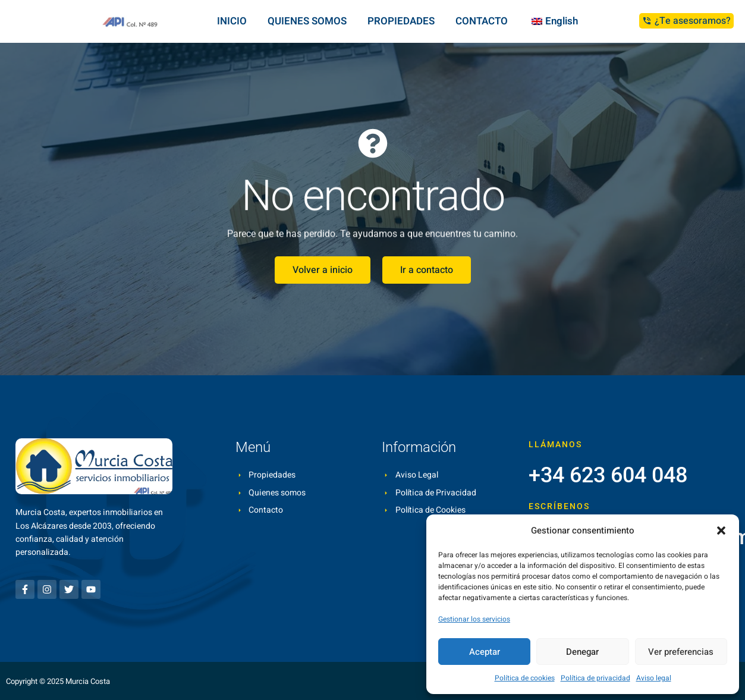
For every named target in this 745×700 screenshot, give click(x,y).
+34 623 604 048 (608, 475)
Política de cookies (525, 678)
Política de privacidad (595, 678)
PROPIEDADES (401, 21)
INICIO (232, 21)
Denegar (582, 652)
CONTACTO (482, 21)
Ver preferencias (681, 652)
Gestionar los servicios (474, 619)
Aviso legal (654, 678)
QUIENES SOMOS (307, 21)
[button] (721, 531)
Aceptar (485, 652)
